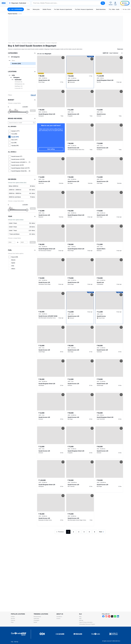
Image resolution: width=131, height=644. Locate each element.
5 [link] (89, 532)
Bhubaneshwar (37, 617)
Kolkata (13, 617)
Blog (80, 617)
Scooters (18, 43)
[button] (28, 3)
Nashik (35, 622)
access (20, 14)
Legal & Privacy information (86, 622)
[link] (102, 532)
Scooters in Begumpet (51, 43)
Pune (12, 622)
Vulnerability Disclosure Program (87, 624)
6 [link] (95, 532)
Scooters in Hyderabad (39, 43)
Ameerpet (18, 82)
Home (10, 43)
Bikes (14, 43)
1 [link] (68, 532)
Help (80, 619)
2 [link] (74, 532)
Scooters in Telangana (27, 43)
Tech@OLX (59, 617)
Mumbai (13, 619)
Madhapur (19, 86)
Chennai (13, 620)
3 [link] (79, 532)
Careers (58, 619)
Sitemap (81, 620)
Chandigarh (36, 620)
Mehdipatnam (20, 84)
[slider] (9, 112)
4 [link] (84, 532)
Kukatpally (19, 88)
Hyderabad (36, 619)
